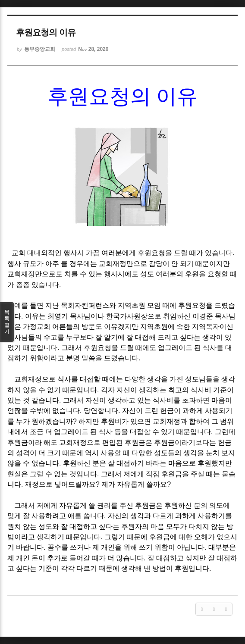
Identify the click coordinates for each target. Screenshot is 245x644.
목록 (7, 322)
